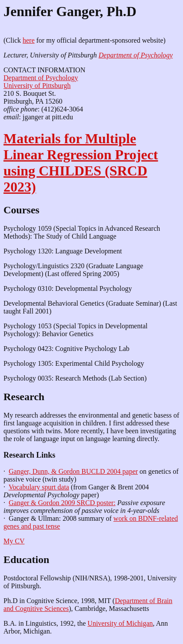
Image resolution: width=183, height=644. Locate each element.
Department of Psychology (136, 55)
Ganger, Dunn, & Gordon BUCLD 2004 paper (73, 471)
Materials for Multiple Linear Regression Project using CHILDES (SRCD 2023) (81, 163)
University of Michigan (120, 623)
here (29, 40)
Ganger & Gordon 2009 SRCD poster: (62, 503)
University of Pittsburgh (37, 86)
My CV (14, 541)
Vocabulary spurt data (39, 487)
